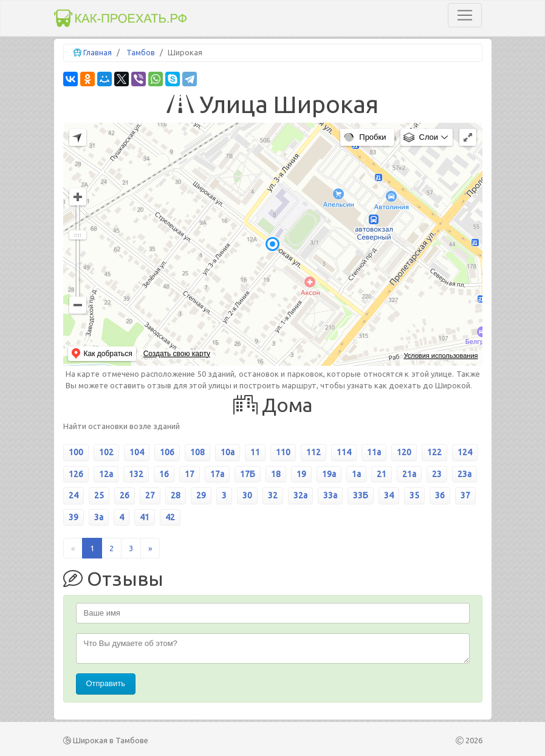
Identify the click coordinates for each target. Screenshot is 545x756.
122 (434, 452)
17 (190, 474)
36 (440, 495)
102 (106, 452)
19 (301, 474)
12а (106, 474)
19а (329, 474)
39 (74, 517)
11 (255, 452)
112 (314, 452)
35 (414, 495)
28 (176, 495)
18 (276, 474)
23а (464, 474)
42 (170, 517)
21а (409, 474)
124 (465, 452)
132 (136, 474)
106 (167, 452)
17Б (248, 474)
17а (217, 474)
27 (150, 495)
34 (389, 495)
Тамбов (141, 52)
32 (273, 495)
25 (99, 495)
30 (247, 495)
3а (99, 517)
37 (465, 495)
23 (437, 474)
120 (404, 452)
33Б (361, 495)
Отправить (106, 683)
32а (300, 495)
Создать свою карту (177, 354)
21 (382, 474)
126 (76, 474)
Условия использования (440, 356)
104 (137, 452)
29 (201, 495)
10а (228, 452)
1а (356, 474)
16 (164, 474)
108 (197, 452)
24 (74, 495)
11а (374, 452)
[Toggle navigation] (465, 15)
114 (344, 452)
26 (125, 495)
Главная (98, 52)
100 (76, 452)
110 (283, 452)
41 (145, 517)
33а (330, 495)
